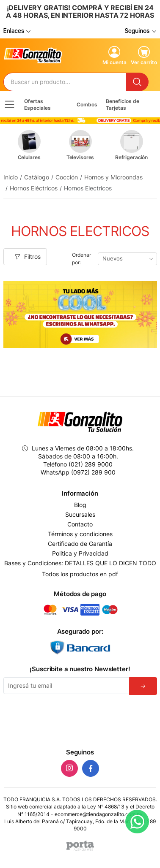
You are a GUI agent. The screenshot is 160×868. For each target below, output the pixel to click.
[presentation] (80, 720)
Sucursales (80, 515)
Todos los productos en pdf (80, 574)
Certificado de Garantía (80, 544)
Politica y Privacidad (80, 553)
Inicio (11, 177)
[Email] (66, 686)
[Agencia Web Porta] (80, 846)
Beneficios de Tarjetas (123, 104)
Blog (80, 505)
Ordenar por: (81, 259)
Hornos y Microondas (113, 177)
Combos (87, 104)
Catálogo (37, 177)
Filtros (28, 256)
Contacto (80, 524)
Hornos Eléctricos (34, 188)
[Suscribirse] (143, 686)
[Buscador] (65, 82)
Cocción (67, 177)
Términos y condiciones (80, 534)
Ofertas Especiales (37, 104)
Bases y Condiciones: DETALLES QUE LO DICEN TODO (80, 563)
